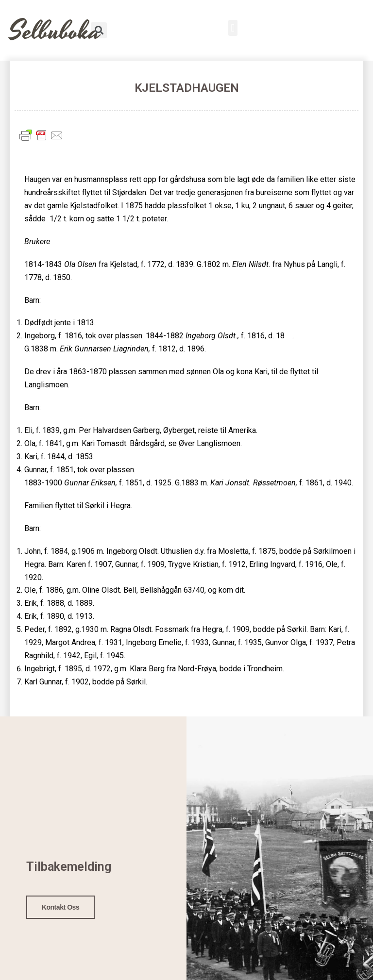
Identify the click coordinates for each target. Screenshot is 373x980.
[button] (233, 28)
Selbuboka (55, 31)
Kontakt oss (61, 905)
